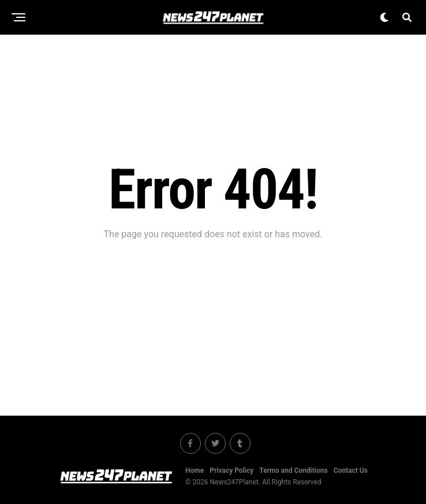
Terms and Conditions (293, 471)
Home (195, 471)
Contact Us (351, 471)
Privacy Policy (231, 471)
